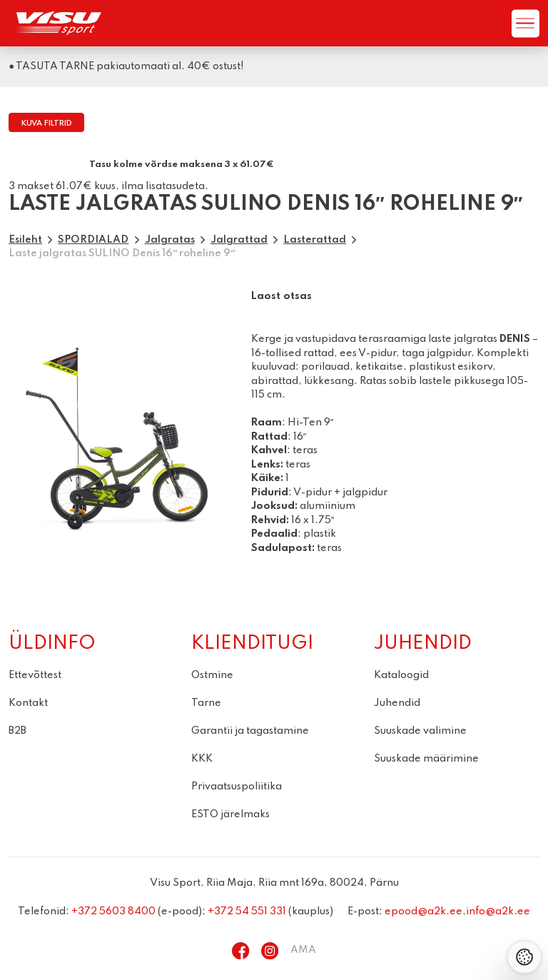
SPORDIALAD (93, 240)
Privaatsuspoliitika (237, 787)
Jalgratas (170, 240)
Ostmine (212, 675)
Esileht (25, 240)
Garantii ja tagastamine (250, 731)
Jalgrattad (239, 240)
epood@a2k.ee (423, 911)
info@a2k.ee (498, 911)
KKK (202, 759)
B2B (17, 731)
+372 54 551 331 (247, 911)
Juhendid (397, 703)
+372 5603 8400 (113, 911)
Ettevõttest (35, 675)
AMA (303, 950)
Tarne (206, 703)
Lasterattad (315, 240)
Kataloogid (401, 675)
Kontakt (28, 703)
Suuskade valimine (420, 731)
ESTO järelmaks (230, 814)
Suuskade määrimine (426, 759)
